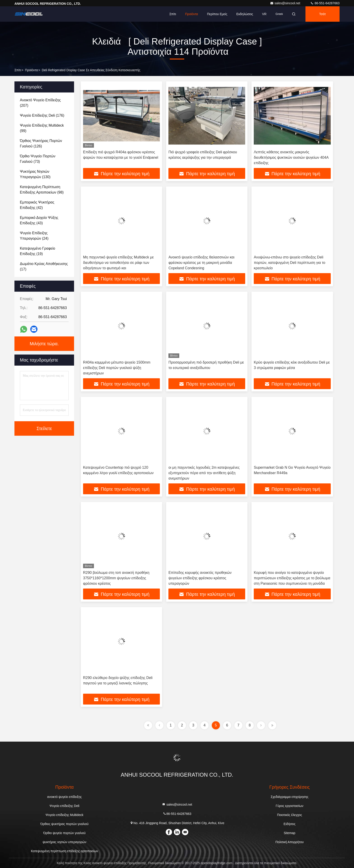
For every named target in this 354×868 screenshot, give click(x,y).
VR (264, 14)
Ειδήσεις (290, 824)
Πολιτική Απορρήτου (290, 842)
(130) (35, 174)
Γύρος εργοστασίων (290, 806)
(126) (41, 143)
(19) (37, 251)
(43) (39, 220)
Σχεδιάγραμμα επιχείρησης (290, 797)
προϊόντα (31, 70)
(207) (40, 103)
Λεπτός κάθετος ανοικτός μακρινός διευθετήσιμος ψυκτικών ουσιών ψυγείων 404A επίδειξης (291, 157)
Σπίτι (173, 14)
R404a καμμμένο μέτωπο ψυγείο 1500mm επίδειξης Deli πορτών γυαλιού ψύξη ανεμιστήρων (117, 368)
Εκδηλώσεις (245, 14)
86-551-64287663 (325, 3)
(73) (38, 159)
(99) (42, 128)
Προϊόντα (192, 14)
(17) (44, 266)
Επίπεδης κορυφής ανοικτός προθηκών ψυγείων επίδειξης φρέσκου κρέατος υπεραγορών (200, 578)
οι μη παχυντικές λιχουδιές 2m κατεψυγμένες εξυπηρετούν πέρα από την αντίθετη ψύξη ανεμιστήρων (204, 473)
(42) (37, 205)
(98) (42, 190)
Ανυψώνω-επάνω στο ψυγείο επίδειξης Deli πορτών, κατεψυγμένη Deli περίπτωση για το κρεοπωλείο (289, 263)
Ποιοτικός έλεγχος (289, 815)
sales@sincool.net (286, 3)
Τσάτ (323, 14)
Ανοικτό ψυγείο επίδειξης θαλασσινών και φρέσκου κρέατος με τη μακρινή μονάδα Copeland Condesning (201, 263)
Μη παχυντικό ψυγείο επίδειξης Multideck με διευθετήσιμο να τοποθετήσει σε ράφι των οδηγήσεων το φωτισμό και (118, 263)
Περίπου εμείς (217, 14)
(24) (34, 236)
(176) (42, 115)
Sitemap (290, 833)
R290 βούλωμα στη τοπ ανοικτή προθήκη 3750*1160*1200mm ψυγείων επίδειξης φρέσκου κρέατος (116, 578)
